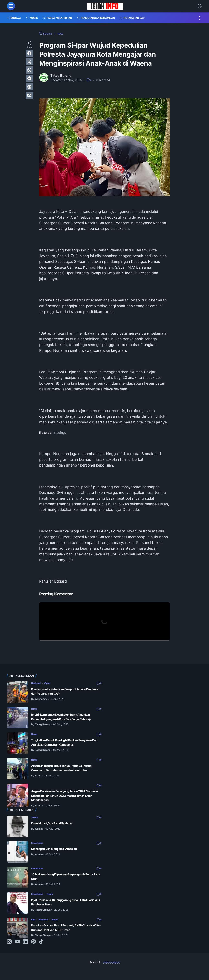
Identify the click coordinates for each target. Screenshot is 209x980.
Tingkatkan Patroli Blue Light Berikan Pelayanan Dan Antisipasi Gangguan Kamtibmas (61, 747)
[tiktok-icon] (41, 952)
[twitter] (29, 62)
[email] (29, 95)
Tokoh (36, 824)
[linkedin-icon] (25, 952)
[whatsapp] (29, 70)
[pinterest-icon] (33, 952)
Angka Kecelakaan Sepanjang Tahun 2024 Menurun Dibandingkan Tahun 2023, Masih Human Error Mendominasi (66, 803)
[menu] (11, 6)
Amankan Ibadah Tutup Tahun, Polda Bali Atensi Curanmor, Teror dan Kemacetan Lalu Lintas (64, 775)
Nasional (37, 683)
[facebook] (29, 53)
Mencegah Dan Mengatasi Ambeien (60, 856)
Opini (51, 683)
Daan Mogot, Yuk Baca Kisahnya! (58, 831)
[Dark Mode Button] (200, 6)
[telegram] (29, 78)
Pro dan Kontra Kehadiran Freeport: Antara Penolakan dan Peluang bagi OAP (65, 691)
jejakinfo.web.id (111, 972)
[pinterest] (29, 87)
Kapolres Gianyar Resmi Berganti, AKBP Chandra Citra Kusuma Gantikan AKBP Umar (63, 937)
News (35, 708)
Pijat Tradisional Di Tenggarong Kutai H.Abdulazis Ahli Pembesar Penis (61, 910)
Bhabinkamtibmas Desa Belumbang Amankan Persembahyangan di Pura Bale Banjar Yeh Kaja (64, 719)
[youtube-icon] (17, 952)
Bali (34, 927)
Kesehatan (39, 850)
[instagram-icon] (9, 952)
